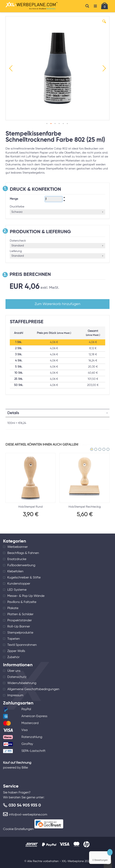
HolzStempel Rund (30, 507)
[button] (104, 25)
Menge (14, 199)
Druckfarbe (17, 207)
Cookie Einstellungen (18, 829)
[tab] (57, 413)
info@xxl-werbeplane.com (28, 815)
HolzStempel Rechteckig (85, 507)
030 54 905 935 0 (25, 806)
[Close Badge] (110, 852)
